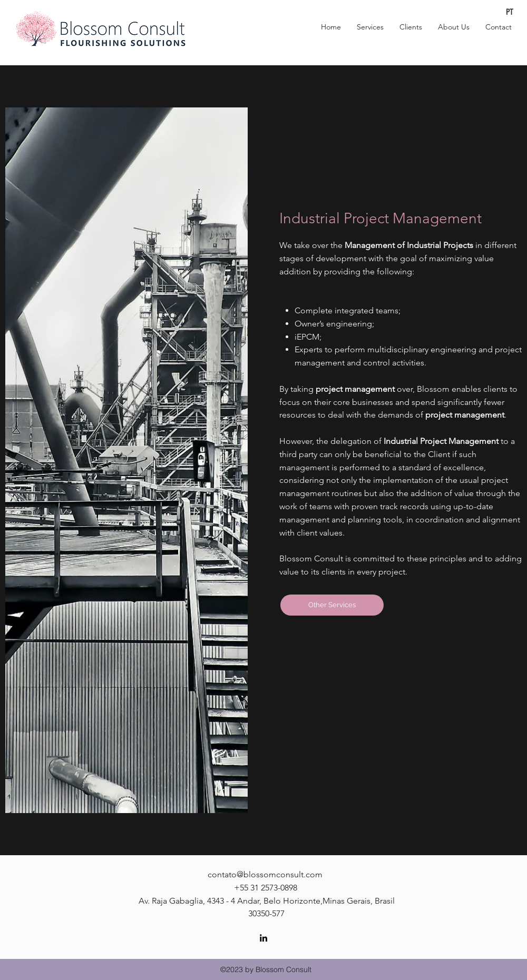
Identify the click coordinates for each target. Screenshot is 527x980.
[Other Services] (332, 605)
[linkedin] (263, 938)
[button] (370, 27)
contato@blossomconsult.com (265, 874)
